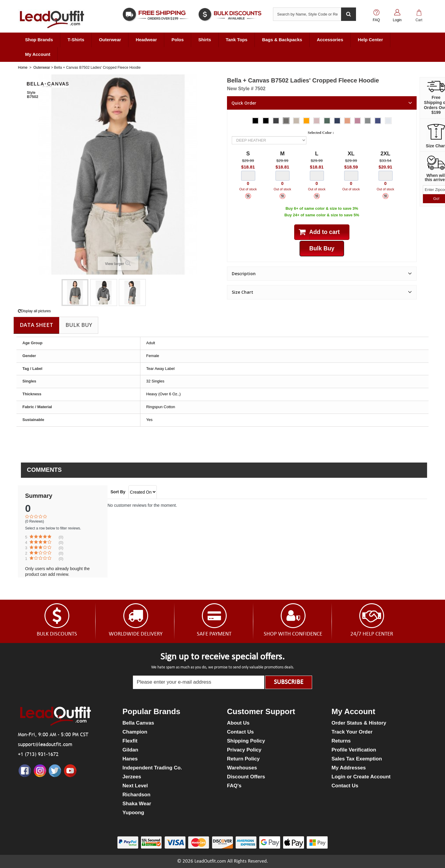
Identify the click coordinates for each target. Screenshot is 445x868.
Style (31, 93)
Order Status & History (359, 723)
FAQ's (234, 786)
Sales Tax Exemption (357, 759)
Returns (341, 741)
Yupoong (133, 813)
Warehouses (242, 768)
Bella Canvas (138, 723)
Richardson (136, 795)
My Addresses (349, 768)
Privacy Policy (244, 750)
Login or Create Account (361, 777)
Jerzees (132, 777)
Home (23, 68)
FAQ (376, 20)
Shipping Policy (246, 741)
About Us (238, 723)
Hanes (130, 759)
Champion (135, 732)
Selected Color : (322, 133)
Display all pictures (34, 311)
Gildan (130, 750)
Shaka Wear (137, 804)
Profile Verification (354, 750)
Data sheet (36, 325)
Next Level (135, 786)
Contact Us (240, 732)
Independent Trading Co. (152, 768)
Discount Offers (246, 777)
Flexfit (130, 741)
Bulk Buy (79, 325)
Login (397, 20)
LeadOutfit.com (210, 861)
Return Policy (243, 759)
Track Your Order (352, 732)
